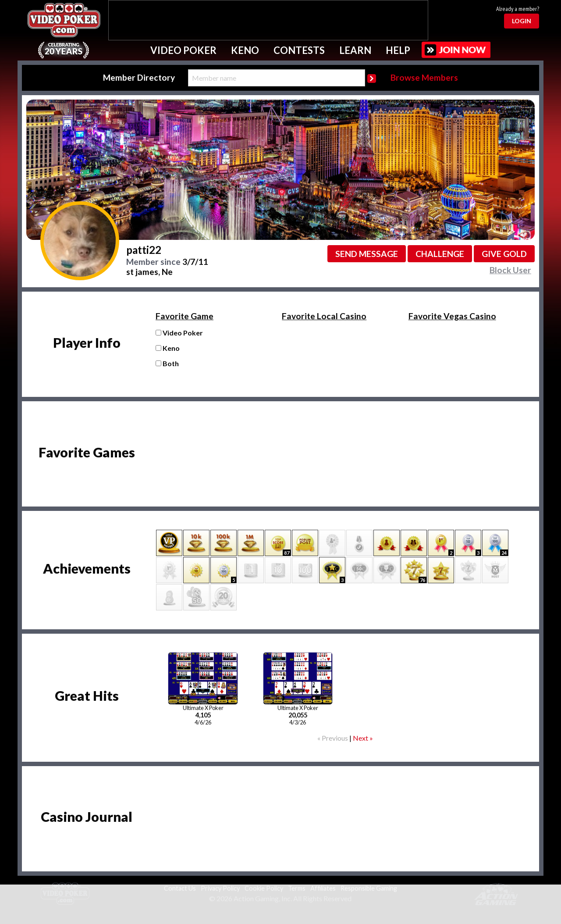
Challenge (440, 254)
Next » (363, 738)
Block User (510, 270)
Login (522, 21)
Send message (367, 254)
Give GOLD (504, 254)
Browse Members (424, 77)
